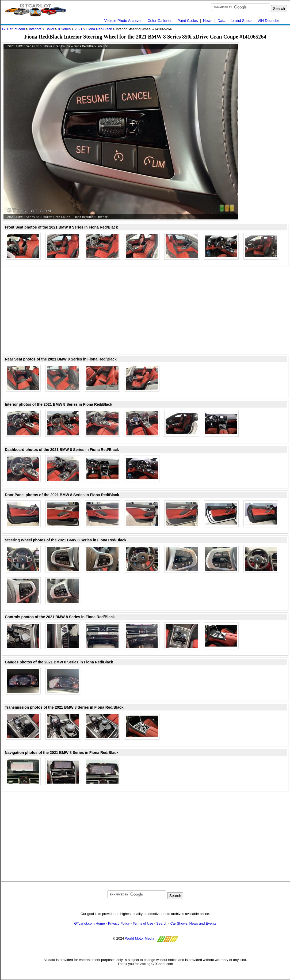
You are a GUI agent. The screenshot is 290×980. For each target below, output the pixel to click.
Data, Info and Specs (235, 21)
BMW (50, 29)
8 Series (64, 29)
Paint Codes (188, 21)
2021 (79, 29)
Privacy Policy (119, 923)
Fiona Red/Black (99, 29)
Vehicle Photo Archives (123, 21)
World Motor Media (140, 938)
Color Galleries (160, 21)
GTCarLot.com (14, 29)
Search (162, 923)
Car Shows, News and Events (193, 923)
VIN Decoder (268, 21)
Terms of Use (143, 923)
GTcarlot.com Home (89, 923)
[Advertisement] (267, 123)
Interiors (35, 29)
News (208, 21)
